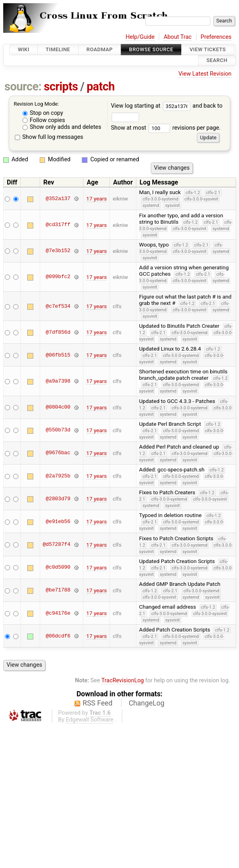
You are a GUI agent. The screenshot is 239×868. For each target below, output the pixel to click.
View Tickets (208, 49)
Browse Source (151, 49)
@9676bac (58, 453)
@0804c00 (58, 407)
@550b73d (58, 430)
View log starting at (152, 106)
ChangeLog (147, 703)
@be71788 (58, 590)
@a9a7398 (58, 381)
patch (101, 86)
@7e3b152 (58, 251)
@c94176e (58, 613)
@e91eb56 (58, 521)
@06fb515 (58, 355)
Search (217, 61)
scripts (61, 86)
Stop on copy (43, 113)
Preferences (216, 37)
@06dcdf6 (58, 636)
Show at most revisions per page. (166, 128)
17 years (96, 198)
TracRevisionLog (123, 681)
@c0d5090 (58, 567)
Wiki (23, 49)
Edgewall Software (90, 720)
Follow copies (44, 120)
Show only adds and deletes (62, 127)
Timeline (58, 49)
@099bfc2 (58, 277)
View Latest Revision (205, 74)
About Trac (178, 37)
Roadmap (100, 49)
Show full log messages (49, 137)
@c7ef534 (58, 306)
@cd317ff (58, 225)
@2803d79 (58, 499)
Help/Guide (140, 37)
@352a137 (58, 198)
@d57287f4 (56, 545)
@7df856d (58, 332)
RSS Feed (97, 703)
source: (23, 86)
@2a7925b (58, 476)
